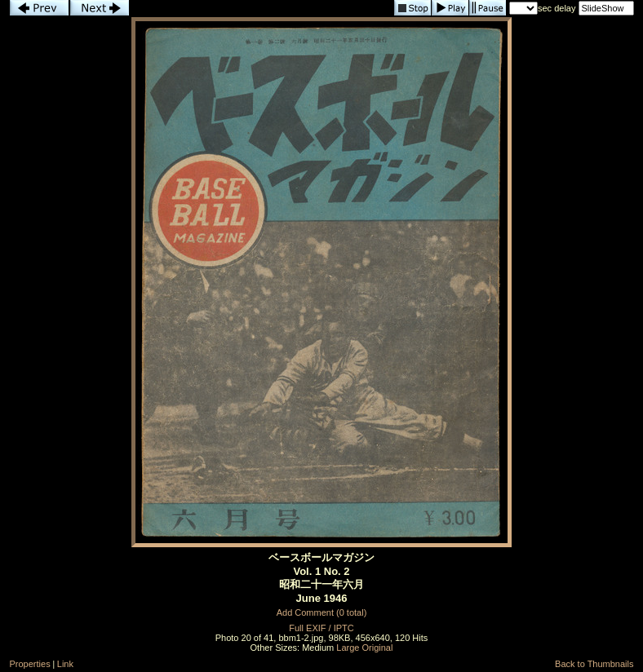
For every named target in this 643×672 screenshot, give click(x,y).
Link (65, 664)
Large (348, 648)
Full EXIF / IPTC (321, 628)
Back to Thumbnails (594, 664)
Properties (30, 664)
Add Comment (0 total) (322, 612)
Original (378, 648)
